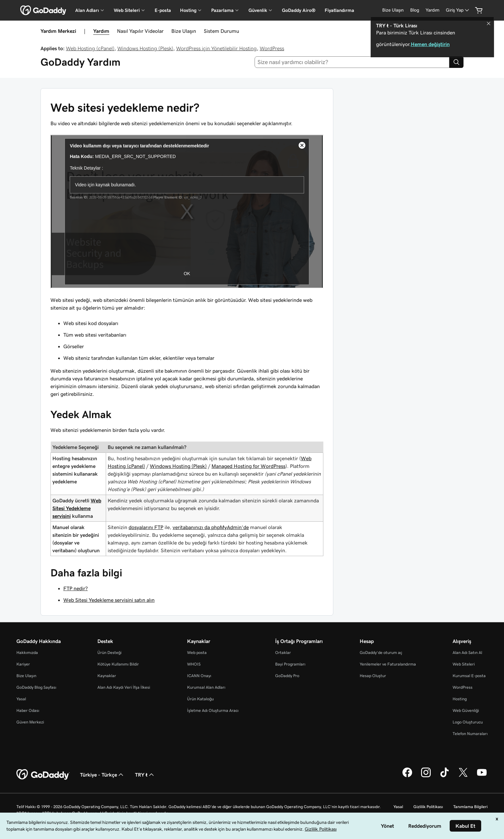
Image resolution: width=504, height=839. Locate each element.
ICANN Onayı (199, 676)
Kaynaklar (107, 676)
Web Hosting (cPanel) (90, 48)
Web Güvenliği (466, 710)
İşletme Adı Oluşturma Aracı (213, 710)
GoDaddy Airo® (299, 10)
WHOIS (194, 664)
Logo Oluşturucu (468, 722)
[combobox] (352, 62)
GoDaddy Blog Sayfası (36, 687)
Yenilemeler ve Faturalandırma (388, 664)
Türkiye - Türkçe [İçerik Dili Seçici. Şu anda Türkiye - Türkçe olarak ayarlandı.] (102, 775)
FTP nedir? (76, 588)
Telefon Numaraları (470, 734)
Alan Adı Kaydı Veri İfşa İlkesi (124, 687)
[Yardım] (432, 10)
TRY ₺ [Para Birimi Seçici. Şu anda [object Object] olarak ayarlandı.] (145, 775)
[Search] (456, 62)
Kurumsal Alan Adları (206, 687)
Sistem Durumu (221, 31)
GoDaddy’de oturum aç (381, 653)
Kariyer (23, 664)
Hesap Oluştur (373, 676)
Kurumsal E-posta (469, 676)
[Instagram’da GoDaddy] (426, 776)
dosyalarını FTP (146, 527)
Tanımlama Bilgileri (470, 807)
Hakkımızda (27, 653)
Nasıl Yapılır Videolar (140, 31)
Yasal (21, 699)
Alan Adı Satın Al (467, 653)
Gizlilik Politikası (428, 807)
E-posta (163, 10)
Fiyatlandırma (339, 10)
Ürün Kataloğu (200, 699)
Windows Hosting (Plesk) (145, 48)
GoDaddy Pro (287, 676)
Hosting (460, 699)
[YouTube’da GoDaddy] (482, 776)
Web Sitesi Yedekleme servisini (77, 508)
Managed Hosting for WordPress (248, 466)
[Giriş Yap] (458, 10)
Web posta (197, 653)
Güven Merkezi (30, 722)
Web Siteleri (464, 664)
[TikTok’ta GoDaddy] (445, 776)
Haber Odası (28, 710)
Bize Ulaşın (184, 31)
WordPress (272, 48)
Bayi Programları (290, 664)
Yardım (101, 31)
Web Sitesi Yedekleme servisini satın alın (109, 600)
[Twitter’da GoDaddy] (463, 776)
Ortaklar (283, 653)
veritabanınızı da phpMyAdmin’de (211, 527)
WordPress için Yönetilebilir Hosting (216, 48)
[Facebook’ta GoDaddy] (407, 776)
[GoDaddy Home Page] (43, 775)
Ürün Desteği (109, 653)
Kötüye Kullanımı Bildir (118, 664)
